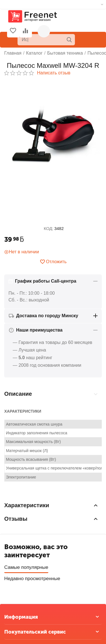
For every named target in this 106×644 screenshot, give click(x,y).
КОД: (49, 228)
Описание (20, 388)
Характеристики (57, 388)
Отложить (53, 262)
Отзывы (92, 388)
